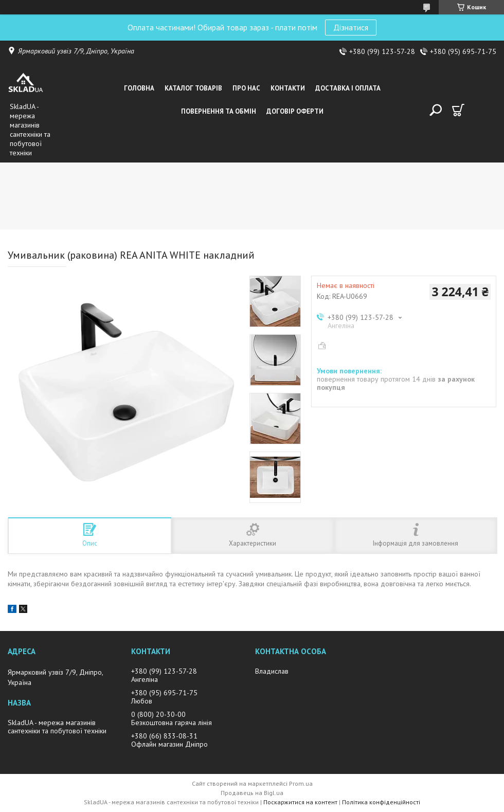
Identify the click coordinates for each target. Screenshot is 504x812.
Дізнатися (351, 27)
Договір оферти (295, 111)
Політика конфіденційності (381, 802)
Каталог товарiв (193, 88)
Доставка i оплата (348, 88)
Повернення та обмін (219, 111)
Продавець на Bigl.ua (252, 793)
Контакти (288, 88)
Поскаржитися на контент (300, 802)
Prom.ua (301, 783)
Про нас (246, 88)
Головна (139, 88)
